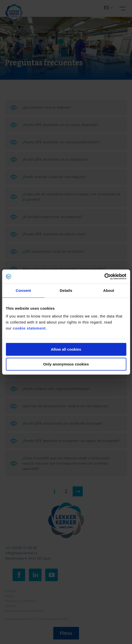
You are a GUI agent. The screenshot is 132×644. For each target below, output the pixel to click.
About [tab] (109, 290)
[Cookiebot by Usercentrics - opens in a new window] (104, 277)
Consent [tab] (23, 290)
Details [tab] (66, 290)
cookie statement (29, 328)
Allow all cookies (66, 349)
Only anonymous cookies (66, 364)
